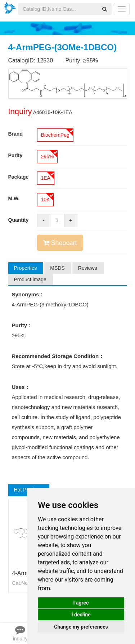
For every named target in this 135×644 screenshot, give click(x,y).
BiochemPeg (55, 135)
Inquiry (20, 111)
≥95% (48, 156)
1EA (46, 178)
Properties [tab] (26, 268)
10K (46, 199)
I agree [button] (81, 603)
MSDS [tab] (57, 268)
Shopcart (60, 243)
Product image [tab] (30, 279)
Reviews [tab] (88, 268)
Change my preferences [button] (81, 627)
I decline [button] (81, 615)
